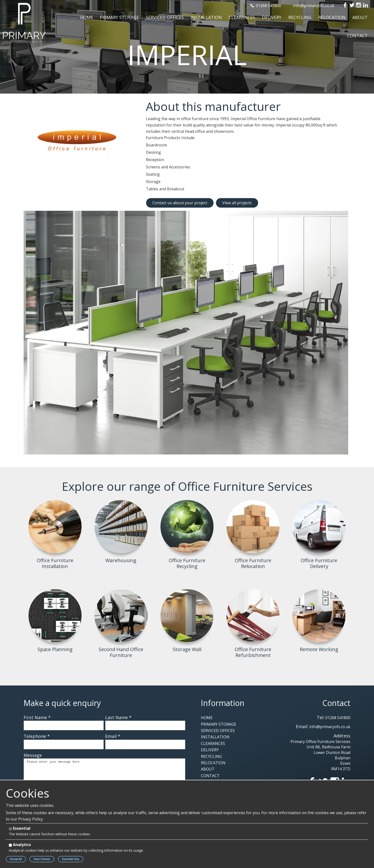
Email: (302, 726)
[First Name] (64, 725)
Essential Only (71, 859)
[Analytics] (10, 845)
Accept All (16, 859)
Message (33, 755)
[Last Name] (145, 725)
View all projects (237, 203)
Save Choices (42, 859)
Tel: (321, 717)
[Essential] (10, 829)
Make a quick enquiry (62, 703)
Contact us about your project (180, 203)
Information (223, 703)
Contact (336, 703)
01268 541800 (268, 6)
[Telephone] (64, 744)
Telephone (37, 736)
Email (113, 736)
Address (342, 736)
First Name (37, 717)
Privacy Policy (30, 819)
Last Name (118, 717)
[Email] (145, 744)
